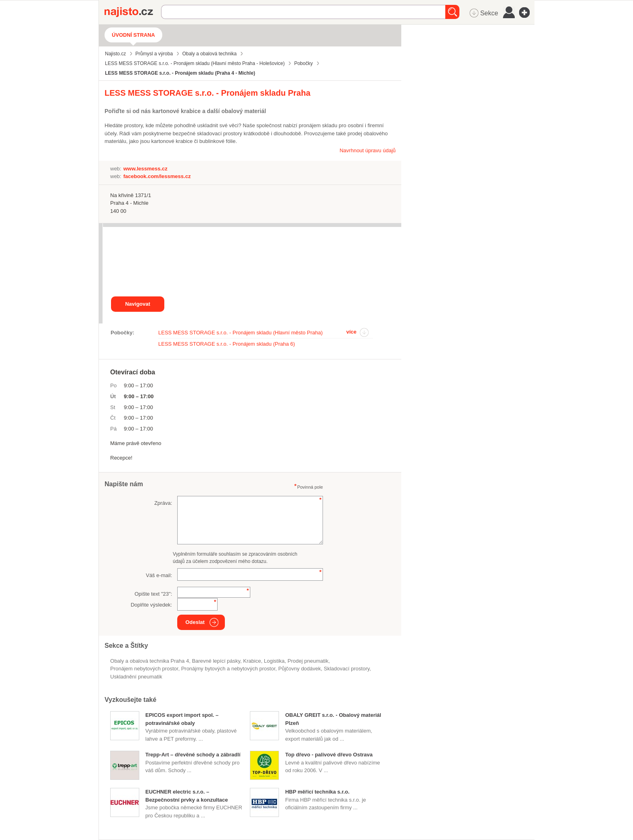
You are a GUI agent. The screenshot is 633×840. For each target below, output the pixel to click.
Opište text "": (153, 594)
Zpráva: (163, 503)
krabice (252, 661)
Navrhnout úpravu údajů (368, 150)
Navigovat (138, 304)
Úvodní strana (133, 35)
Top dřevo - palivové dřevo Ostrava (329, 755)
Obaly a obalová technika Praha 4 (150, 661)
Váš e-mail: (159, 575)
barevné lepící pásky (216, 661)
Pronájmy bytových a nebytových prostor (228, 669)
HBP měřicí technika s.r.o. (317, 792)
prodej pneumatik (308, 661)
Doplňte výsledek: (152, 605)
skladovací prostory (347, 669)
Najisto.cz (133, 12)
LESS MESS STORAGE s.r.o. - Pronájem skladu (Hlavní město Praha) (240, 333)
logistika (274, 661)
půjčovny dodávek (300, 669)
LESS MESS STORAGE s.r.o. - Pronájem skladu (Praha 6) (227, 344)
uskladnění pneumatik (136, 677)
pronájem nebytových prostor (144, 669)
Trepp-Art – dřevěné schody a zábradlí (193, 755)
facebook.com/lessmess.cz (157, 176)
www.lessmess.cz (145, 169)
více (351, 332)
